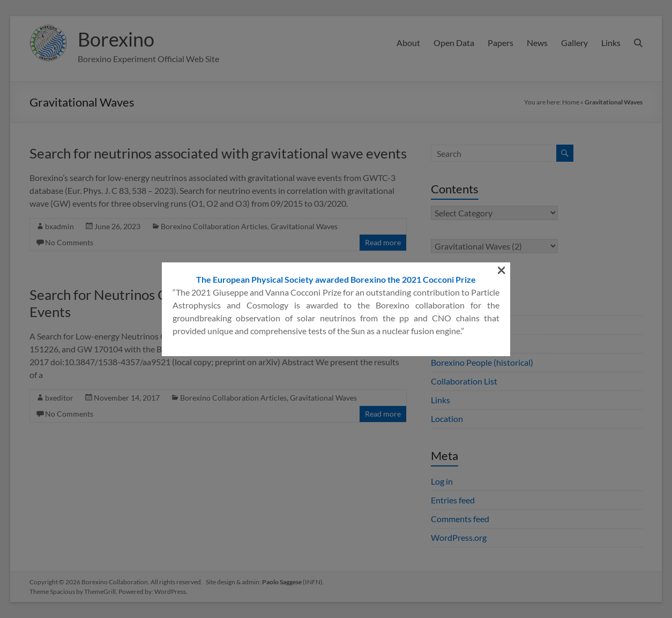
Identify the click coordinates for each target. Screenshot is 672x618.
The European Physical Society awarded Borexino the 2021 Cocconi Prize (336, 163)
